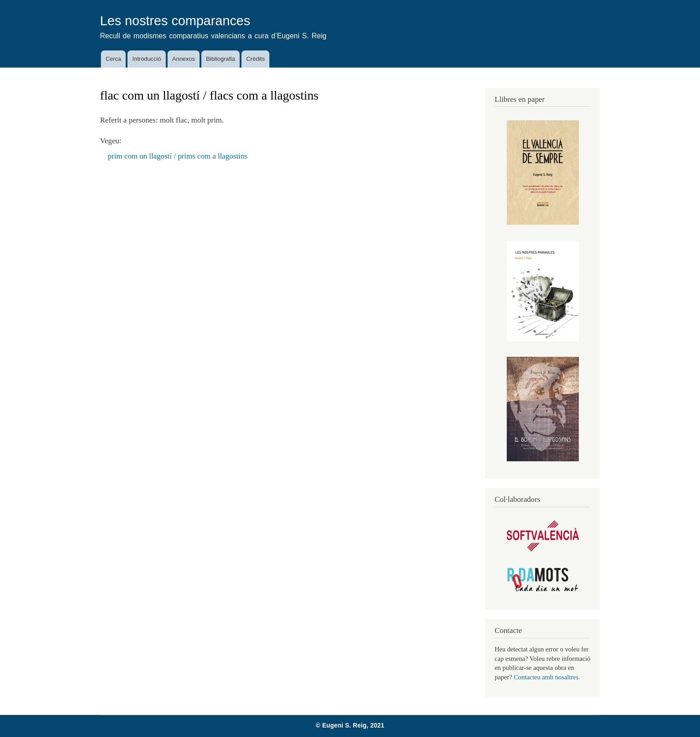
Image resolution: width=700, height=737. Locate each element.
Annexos (184, 59)
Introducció (147, 59)
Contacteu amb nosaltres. (547, 677)
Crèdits (256, 59)
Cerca (113, 59)
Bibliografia (221, 59)
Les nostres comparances (175, 21)
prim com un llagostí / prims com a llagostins (177, 156)
